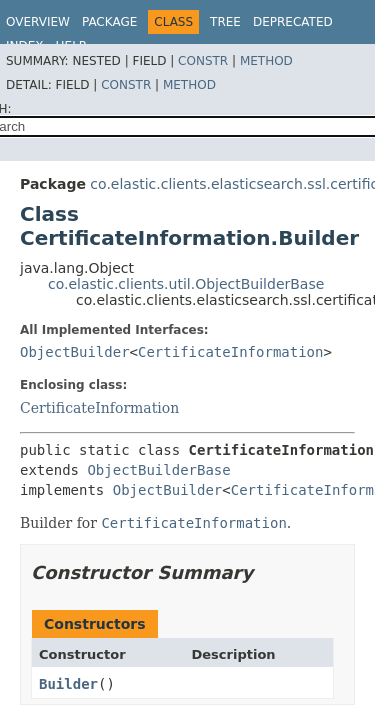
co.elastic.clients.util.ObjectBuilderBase (186, 284)
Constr (203, 61)
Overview (38, 22)
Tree (225, 22)
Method (266, 61)
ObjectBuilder (75, 352)
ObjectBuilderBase (158, 470)
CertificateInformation (230, 352)
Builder (68, 684)
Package (109, 22)
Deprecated (293, 22)
